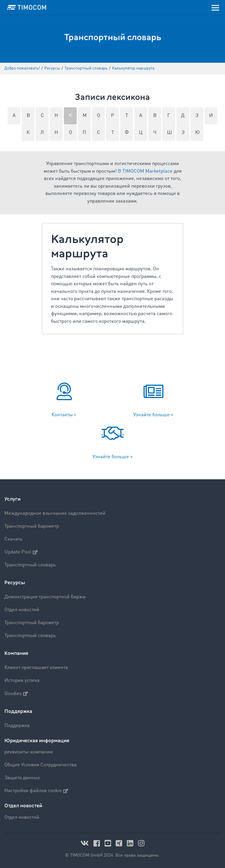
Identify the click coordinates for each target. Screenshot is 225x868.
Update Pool (21, 552)
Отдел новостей (22, 610)
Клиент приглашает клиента (36, 668)
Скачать (13, 539)
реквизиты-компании (29, 752)
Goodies (16, 694)
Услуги (12, 499)
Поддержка (18, 711)
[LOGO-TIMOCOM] (27, 7)
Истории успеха (22, 681)
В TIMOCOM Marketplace (145, 171)
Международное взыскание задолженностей (55, 513)
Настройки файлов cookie (36, 791)
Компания (16, 653)
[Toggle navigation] (215, 7)
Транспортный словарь (30, 565)
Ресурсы (15, 583)
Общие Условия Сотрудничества (40, 765)
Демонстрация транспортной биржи (45, 597)
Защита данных (22, 778)
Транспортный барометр (32, 526)
